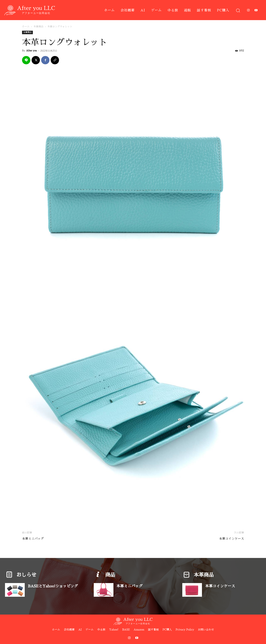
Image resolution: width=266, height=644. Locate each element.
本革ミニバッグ (33, 539)
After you (31, 51)
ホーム (26, 27)
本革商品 (38, 27)
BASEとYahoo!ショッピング (53, 586)
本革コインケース (232, 539)
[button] (238, 10)
